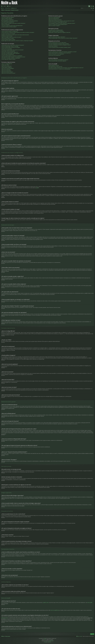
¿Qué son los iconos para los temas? (8, 73)
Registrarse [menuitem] (94, 6)
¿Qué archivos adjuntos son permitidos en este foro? (58, 60)
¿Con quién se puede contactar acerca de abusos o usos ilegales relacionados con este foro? (66, 68)
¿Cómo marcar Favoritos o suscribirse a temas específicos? (60, 53)
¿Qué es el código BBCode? (7, 64)
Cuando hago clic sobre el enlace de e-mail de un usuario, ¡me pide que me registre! (17, 41)
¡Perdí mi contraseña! (5, 24)
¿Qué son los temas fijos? (6, 71)
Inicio (5, 6)
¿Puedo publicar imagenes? (7, 67)
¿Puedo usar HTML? (5, 65)
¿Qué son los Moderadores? (54, 19)
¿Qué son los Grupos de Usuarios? (55, 20)
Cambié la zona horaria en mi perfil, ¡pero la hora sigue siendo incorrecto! (15, 35)
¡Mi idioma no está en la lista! (7, 36)
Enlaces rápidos (2, 6)
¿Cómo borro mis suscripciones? (55, 55)
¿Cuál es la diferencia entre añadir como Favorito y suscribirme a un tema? (62, 52)
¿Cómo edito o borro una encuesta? (8, 51)
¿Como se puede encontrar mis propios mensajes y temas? (60, 47)
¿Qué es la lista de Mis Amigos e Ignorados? (57, 37)
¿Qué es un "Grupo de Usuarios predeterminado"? (58, 24)
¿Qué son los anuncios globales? (8, 68)
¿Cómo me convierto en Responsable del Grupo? (58, 22)
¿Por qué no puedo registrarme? (8, 20)
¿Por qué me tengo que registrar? (8, 17)
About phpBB (90, 603)
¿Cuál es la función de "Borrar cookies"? (9, 27)
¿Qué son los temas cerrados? (7, 72)
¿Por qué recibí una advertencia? (8, 55)
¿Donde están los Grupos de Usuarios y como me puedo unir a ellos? (61, 21)
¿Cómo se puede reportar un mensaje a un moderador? (12, 56)
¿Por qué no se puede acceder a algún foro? (10, 52)
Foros (9, 6)
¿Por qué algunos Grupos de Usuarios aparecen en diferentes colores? (62, 23)
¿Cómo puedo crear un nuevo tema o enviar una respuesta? (13, 45)
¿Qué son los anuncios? (6, 70)
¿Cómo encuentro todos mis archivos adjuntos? (57, 61)
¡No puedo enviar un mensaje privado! (56, 30)
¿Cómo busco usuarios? (53, 46)
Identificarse (9, 8)
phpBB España (51, 641)
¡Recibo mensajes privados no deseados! (56, 31)
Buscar (3, 8)
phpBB (37, 188)
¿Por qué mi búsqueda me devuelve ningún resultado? (59, 44)
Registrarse (15, 8)
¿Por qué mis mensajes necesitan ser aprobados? (11, 58)
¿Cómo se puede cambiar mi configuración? (10, 31)
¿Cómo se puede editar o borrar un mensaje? (10, 46)
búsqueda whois (4, 618)
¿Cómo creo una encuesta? (7, 49)
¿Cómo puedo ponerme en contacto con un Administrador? (59, 69)
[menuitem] (89, 6)
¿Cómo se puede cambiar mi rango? (8, 40)
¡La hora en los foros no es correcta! (8, 34)
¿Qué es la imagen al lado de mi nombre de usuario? (11, 37)
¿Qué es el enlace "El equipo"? (54, 26)
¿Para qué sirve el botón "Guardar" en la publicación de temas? (13, 57)
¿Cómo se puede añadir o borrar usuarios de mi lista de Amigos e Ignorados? (63, 38)
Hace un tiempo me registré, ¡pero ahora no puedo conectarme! (13, 23)
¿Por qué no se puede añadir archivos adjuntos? (10, 53)
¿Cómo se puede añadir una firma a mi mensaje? (11, 47)
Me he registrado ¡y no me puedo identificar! (10, 21)
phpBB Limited (46, 603)
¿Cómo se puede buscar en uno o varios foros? (57, 43)
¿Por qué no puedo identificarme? (8, 22)
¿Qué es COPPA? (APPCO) (7, 19)
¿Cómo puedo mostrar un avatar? (8, 38)
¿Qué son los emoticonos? (6, 66)
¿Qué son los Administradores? (54, 17)
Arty (45, 640)
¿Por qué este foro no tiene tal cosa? (55, 67)
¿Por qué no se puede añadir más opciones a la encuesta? (12, 50)
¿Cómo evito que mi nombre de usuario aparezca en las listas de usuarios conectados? (18, 32)
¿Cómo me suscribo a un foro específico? (56, 54)
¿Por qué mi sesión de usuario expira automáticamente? (12, 26)
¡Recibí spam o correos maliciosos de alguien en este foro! (59, 32)
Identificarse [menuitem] (92, 6)
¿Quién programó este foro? (54, 65)
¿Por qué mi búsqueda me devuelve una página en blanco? (60, 45)
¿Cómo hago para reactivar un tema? (8, 59)
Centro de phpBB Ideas (55, 610)
